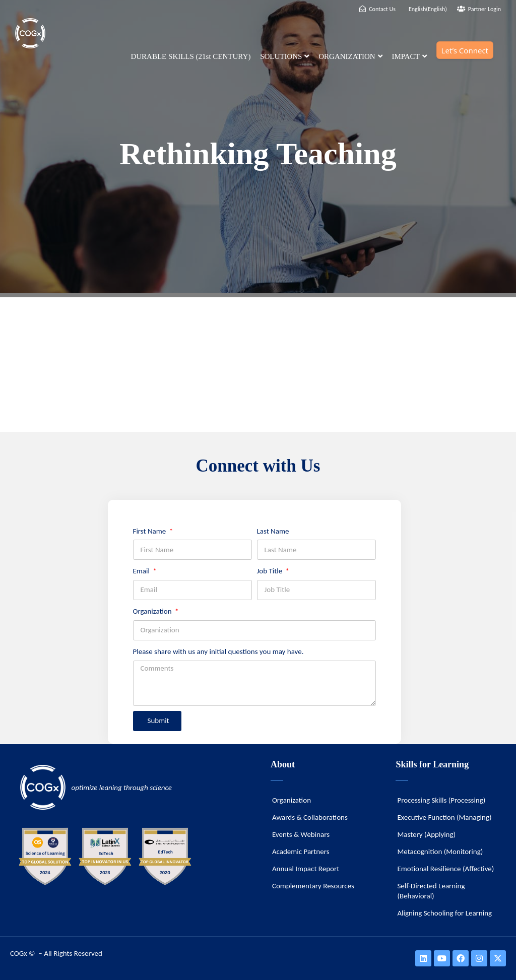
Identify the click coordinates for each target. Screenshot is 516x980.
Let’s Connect (465, 50)
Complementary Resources (313, 886)
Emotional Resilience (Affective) (445, 869)
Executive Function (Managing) (444, 817)
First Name (150, 531)
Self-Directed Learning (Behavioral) (431, 891)
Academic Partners (301, 852)
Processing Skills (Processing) (441, 800)
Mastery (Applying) (426, 834)
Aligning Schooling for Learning (444, 913)
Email (142, 571)
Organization (153, 611)
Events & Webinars (301, 834)
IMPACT (409, 56)
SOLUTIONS (284, 56)
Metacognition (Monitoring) (440, 852)
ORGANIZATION (350, 56)
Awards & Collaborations (310, 817)
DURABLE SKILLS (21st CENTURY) (190, 56)
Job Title (271, 571)
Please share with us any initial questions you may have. (218, 651)
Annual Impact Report (306, 869)
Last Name (273, 531)
